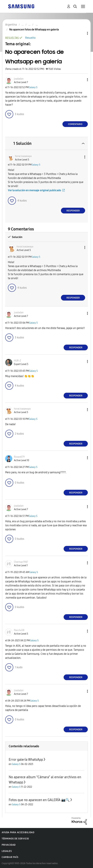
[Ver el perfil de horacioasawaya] (23, 156)
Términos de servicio (15, 839)
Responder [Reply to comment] (73, 211)
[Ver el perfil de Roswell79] (19, 457)
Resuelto (30, 38)
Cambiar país (10, 857)
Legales (7, 851)
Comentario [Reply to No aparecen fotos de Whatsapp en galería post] (75, 124)
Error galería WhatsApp (26, 760)
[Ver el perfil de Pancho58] (19, 630)
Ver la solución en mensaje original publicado (34, 190)
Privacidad (9, 845)
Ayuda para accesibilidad (18, 832)
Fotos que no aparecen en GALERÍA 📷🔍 (39, 800)
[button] (82, 80)
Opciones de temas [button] (82, 33)
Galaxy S (33, 87)
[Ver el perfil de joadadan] (19, 79)
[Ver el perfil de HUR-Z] (17, 361)
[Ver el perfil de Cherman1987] (21, 562)
